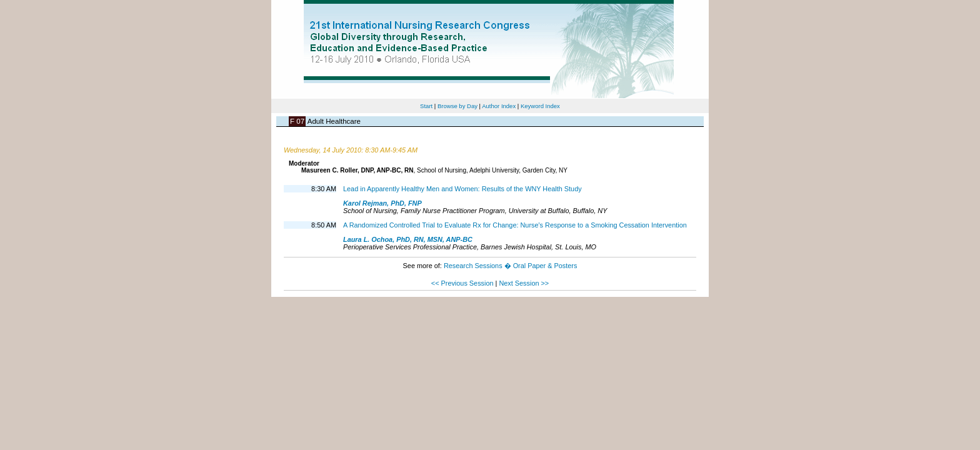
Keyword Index (540, 106)
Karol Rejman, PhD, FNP (382, 203)
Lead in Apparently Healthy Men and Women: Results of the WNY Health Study (462, 189)
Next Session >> (524, 283)
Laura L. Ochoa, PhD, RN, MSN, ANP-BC (408, 239)
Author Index (499, 106)
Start (426, 106)
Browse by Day (457, 106)
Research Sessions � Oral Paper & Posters (510, 266)
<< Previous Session (462, 283)
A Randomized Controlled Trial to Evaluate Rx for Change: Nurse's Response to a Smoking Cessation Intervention (515, 225)
